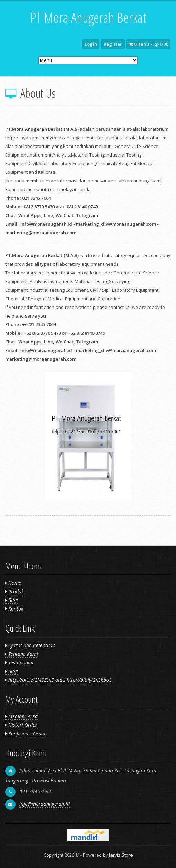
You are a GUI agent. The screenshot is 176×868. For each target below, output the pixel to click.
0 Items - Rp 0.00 (148, 44)
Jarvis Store (121, 855)
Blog (11, 600)
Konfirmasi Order (26, 733)
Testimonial (19, 663)
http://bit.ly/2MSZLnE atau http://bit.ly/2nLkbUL (58, 680)
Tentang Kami (22, 654)
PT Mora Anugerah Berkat (88, 17)
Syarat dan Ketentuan (30, 645)
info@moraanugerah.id (45, 804)
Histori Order (21, 725)
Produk (14, 591)
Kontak (14, 609)
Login (91, 44)
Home (13, 583)
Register (113, 44)
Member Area (21, 716)
